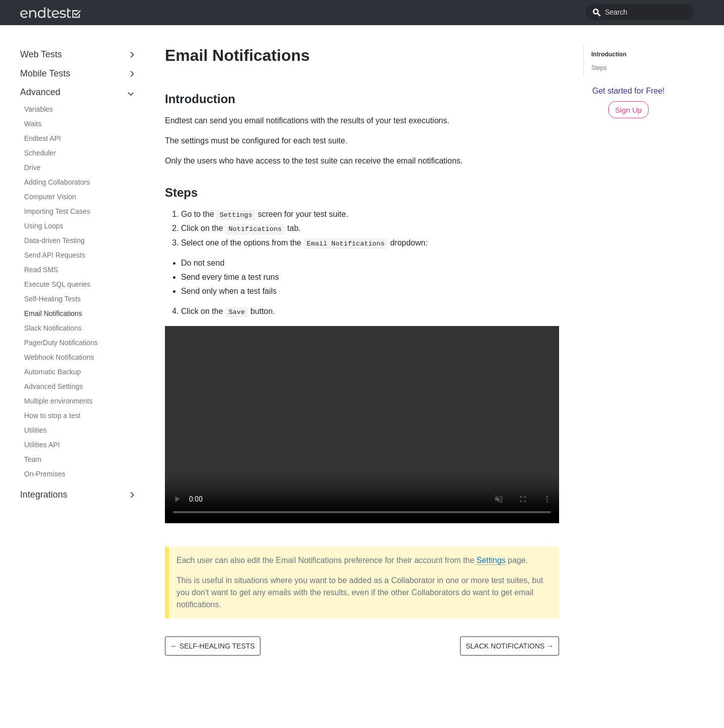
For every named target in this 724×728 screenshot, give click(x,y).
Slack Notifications (53, 328)
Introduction (609, 54)
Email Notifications (53, 313)
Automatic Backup (53, 372)
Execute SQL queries (57, 284)
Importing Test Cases (57, 211)
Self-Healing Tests (53, 299)
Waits (33, 124)
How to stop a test (52, 416)
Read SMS (41, 270)
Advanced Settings (54, 386)
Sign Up (628, 110)
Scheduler (40, 153)
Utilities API (42, 445)
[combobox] (651, 12)
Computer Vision (50, 197)
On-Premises (45, 474)
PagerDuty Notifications (61, 343)
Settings (491, 560)
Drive (32, 168)
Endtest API (42, 138)
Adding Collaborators (57, 182)
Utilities (35, 430)
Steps (599, 68)
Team (33, 459)
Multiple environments (58, 401)
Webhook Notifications (59, 357)
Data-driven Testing (54, 240)
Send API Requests (55, 255)
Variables (38, 109)
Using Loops (44, 226)
